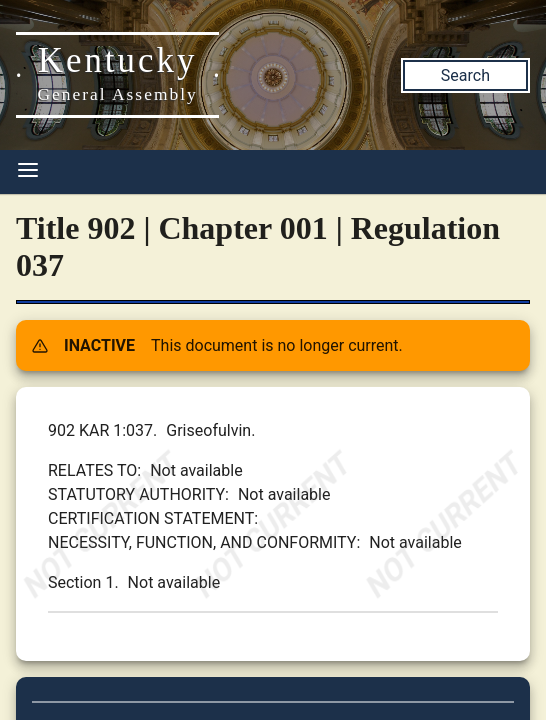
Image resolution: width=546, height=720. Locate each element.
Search (465, 75)
